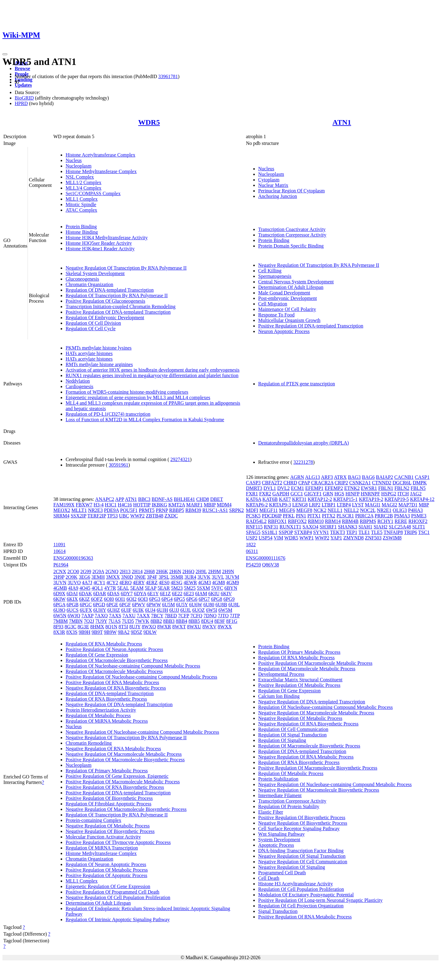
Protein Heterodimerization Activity (101, 710)
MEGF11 (269, 510)
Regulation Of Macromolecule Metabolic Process (114, 671)
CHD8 (203, 499)
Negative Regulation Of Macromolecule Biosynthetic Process (126, 809)
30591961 (119, 465)
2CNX (60, 571)
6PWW (154, 605)
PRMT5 (147, 510)
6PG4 (167, 599)
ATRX (340, 477)
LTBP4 (344, 505)
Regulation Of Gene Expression (97, 655)
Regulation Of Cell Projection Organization (301, 906)
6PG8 (217, 599)
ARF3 (327, 477)
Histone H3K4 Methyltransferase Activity (107, 238)
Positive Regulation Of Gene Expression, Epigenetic (117, 776)
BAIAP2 (385, 477)
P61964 (61, 565)
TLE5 (377, 532)
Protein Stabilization (278, 779)
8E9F (220, 621)
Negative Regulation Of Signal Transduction (302, 856)
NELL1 (335, 510)
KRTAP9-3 (280, 505)
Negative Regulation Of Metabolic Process (108, 826)
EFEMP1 (315, 488)
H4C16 (125, 505)
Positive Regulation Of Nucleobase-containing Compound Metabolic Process (141, 677)
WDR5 (149, 122)
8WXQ (149, 627)
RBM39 (193, 510)
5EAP (151, 588)
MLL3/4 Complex (83, 188)
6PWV (139, 605)
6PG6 (192, 599)
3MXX (113, 577)
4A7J (87, 583)
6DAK (86, 594)
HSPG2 (389, 494)
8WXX (225, 627)
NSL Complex (80, 177)
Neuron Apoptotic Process (284, 331)
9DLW (150, 632)
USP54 (265, 538)
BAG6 (368, 477)
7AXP (87, 616)
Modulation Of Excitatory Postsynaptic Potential (306, 895)
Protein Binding (81, 227)
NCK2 (320, 510)
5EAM (137, 588)
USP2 (252, 538)
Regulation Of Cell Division (93, 323)
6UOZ (199, 610)
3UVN (60, 583)
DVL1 (270, 488)
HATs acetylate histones (89, 353)
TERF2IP (97, 516)
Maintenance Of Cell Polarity (287, 309)
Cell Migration (273, 304)
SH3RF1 (328, 527)
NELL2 (351, 510)
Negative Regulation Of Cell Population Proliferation (118, 897)
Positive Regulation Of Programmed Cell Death (112, 892)
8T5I (123, 627)
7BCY (157, 616)
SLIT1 (419, 527)
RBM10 (316, 521)
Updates (23, 85)
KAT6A (254, 499)
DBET (217, 499)
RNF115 (254, 527)
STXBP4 (303, 532)
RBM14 (333, 521)
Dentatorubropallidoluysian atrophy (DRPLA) (303, 443)
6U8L (234, 605)
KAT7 (285, 499)
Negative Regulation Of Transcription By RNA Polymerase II (126, 268)
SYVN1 (321, 532)
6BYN (231, 588)
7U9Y (102, 621)
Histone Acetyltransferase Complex (100, 155)
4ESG (176, 583)
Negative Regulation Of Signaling (292, 867)
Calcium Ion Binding (279, 696)
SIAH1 (366, 527)
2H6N (175, 571)
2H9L (201, 571)
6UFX (86, 610)
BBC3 (144, 499)
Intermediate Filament (280, 795)
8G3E (83, 627)
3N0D (127, 577)
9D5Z (136, 632)
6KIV (226, 594)
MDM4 (224, 505)
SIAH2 (381, 527)
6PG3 (155, 599)
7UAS (115, 621)
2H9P (59, 577)
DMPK (420, 483)
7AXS (115, 616)
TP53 (113, 516)
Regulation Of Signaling (282, 740)
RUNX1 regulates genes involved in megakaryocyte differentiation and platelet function (152, 375)
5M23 (177, 588)
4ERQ (126, 583)
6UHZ (114, 610)
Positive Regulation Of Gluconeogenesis (105, 301)
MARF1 (194, 505)
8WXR (164, 627)
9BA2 (124, 632)
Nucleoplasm (78, 166)
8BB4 (181, 621)
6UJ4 (150, 610)
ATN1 (342, 122)
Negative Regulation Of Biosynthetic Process (110, 831)
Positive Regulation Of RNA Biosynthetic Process (115, 787)
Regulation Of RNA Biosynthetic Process (106, 699)
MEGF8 (304, 510)
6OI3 (143, 599)
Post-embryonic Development (288, 298)
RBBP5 (177, 510)
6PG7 (204, 599)
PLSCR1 (345, 516)
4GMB (60, 588)
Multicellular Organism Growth (289, 320)
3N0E (140, 577)
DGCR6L (402, 483)
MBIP (210, 505)
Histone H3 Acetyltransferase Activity (296, 884)
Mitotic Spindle (81, 204)
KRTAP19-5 (397, 499)
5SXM (204, 588)
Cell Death (269, 878)
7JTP (235, 616)
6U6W (196, 605)
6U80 (209, 605)
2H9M (214, 571)
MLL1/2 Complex (83, 182)
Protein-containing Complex (93, 820)
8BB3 (169, 621)
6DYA (140, 594)
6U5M (168, 605)
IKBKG (159, 505)
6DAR (100, 594)
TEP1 (352, 532)
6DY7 (127, 594)
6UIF (126, 610)
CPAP (304, 483)
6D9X (59, 594)
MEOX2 (62, 510)
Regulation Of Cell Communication (293, 729)
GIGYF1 (313, 494)
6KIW (59, 599)
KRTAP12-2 (320, 499)
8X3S (72, 632)
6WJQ (74, 616)
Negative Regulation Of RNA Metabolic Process (113, 749)
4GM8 (219, 583)
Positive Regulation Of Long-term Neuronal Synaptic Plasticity (320, 900)
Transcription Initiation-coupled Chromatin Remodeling (121, 306)
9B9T (97, 632)
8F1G (232, 621)
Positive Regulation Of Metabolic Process (107, 870)
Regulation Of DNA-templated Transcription (110, 290)
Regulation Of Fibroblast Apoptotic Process (108, 804)
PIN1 (301, 516)
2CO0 (73, 571)
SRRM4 (61, 516)
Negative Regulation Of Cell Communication (303, 862)
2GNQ (112, 571)
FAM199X (64, 505)
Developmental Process (281, 674)
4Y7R (110, 588)
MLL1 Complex (81, 199)
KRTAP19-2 (371, 499)
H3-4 (98, 505)
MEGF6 (287, 510)
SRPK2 (236, 510)
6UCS (72, 610)
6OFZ (97, 599)
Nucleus (73, 160)
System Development (279, 840)
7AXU (129, 616)
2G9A (98, 571)
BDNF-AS (162, 499)
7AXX (143, 616)
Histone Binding (82, 232)
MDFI (252, 510)
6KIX (72, 599)
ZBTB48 (155, 516)
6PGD (99, 605)
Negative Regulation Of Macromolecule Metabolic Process (124, 754)
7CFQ (196, 616)
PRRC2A (364, 516)
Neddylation (78, 381)
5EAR (164, 588)
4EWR (190, 583)
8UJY (135, 627)
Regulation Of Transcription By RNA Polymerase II (117, 295)
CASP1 (422, 477)
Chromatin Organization (89, 284)
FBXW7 (84, 505)
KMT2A (177, 505)
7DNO (210, 616)
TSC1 (424, 532)
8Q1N (111, 627)
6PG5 (179, 599)
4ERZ (152, 583)
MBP (424, 505)
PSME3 (419, 516)
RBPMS (368, 521)
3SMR (177, 577)
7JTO (223, 616)
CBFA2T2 (272, 483)
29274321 (180, 459)
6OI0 (109, 599)
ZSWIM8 (392, 538)
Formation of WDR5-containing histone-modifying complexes (127, 392)
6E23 (189, 594)
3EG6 (84, 577)
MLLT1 (79, 510)
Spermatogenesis (275, 276)
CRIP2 (341, 483)
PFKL (289, 516)
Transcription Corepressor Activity (292, 235)
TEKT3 (338, 532)
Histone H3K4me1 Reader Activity (100, 249)
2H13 (125, 571)
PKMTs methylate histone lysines (98, 348)
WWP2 (137, 516)
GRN (328, 494)
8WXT (179, 627)
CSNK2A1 (360, 483)
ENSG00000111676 (266, 558)
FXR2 (265, 494)
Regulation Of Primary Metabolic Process (107, 771)
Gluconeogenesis (82, 279)
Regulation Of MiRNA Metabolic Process (107, 721)
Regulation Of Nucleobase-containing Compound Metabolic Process (133, 666)
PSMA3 (402, 516)
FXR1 (252, 494)
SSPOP (286, 532)
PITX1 (314, 516)
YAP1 (336, 538)
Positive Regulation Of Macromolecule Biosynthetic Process (125, 760)
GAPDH (281, 494)
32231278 (303, 462)
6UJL (186, 610)
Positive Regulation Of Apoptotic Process (106, 875)
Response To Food (276, 315)
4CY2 (112, 583)
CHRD (290, 483)
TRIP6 (411, 532)
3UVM (232, 577)
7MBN (76, 621)
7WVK (142, 621)
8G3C (70, 627)
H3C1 (111, 505)
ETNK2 (352, 488)
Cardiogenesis (79, 386)
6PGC (86, 605)
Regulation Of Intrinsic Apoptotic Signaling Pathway (118, 919)
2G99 (86, 571)
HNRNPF (370, 494)
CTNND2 (382, 483)
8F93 (58, 627)
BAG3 (354, 477)
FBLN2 (402, 488)
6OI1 (120, 599)
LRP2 (315, 505)
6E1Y (153, 594)
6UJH (162, 610)
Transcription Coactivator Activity (292, 229)
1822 (251, 545)
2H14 (137, 571)
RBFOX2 (297, 521)
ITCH (403, 494)
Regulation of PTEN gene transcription (297, 384)
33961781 (168, 76)
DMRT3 (254, 488)
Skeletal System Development (95, 273)
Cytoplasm (269, 180)
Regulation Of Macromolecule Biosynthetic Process (117, 660)
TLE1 (364, 532)
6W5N (60, 616)
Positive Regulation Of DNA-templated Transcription (118, 312)
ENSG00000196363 (73, 558)
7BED (171, 616)
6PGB (72, 605)
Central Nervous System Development (296, 282)
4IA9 (73, 588)
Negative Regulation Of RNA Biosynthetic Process (116, 688)
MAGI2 (389, 505)
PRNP (162, 510)
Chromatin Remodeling (89, 743)
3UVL (218, 577)
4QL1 (97, 588)
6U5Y (182, 605)
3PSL (164, 577)
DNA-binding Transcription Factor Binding (301, 851)
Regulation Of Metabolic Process (98, 715)
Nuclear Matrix (273, 185)
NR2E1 (384, 510)
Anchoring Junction (278, 196)
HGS (339, 494)
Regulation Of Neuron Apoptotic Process (106, 864)
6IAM (201, 594)
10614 (59, 551)
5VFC (217, 588)
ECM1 (298, 488)
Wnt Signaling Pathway (281, 834)
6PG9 (229, 599)
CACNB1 (404, 477)
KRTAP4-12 (422, 499)
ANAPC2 (105, 499)
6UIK (138, 610)
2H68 (149, 571)
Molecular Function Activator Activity (103, 837)
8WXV (209, 627)
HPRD (21, 103)
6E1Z (165, 594)
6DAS (113, 594)
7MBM (60, 621)
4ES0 (164, 583)
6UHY (100, 610)
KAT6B (270, 499)
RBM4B (350, 521)
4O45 (85, 588)
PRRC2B (384, 516)
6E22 (177, 594)
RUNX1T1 (290, 527)
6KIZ (84, 599)
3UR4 (190, 577)
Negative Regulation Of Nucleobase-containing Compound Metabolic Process (142, 732)
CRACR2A (322, 483)
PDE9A (111, 510)
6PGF (125, 605)
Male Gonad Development (284, 293)
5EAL (123, 588)
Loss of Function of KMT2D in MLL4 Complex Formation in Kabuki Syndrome (145, 420)
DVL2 (283, 488)
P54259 (253, 565)
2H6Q (188, 571)
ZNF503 (373, 538)
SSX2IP (79, 516)
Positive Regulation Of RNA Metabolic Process (112, 682)
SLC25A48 (400, 527)
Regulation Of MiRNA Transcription (102, 848)
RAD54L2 (256, 521)
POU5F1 (129, 510)
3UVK (204, 577)
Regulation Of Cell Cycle (90, 329)
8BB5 (194, 621)
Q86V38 (271, 565)
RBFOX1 (277, 521)
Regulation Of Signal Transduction (292, 735)
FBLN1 (386, 488)
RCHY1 (385, 521)
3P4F (152, 577)
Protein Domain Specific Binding (291, 246)
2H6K (162, 571)
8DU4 (207, 621)
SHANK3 (347, 527)
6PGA (59, 605)
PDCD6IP (272, 516)
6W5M (225, 610)
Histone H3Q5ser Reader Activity (99, 243)
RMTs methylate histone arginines (99, 364)
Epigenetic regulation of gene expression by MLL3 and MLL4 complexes (138, 397)
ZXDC (171, 516)
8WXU (194, 627)
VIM (279, 538)
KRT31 (299, 499)
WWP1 (306, 538)
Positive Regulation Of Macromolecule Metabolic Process (123, 782)
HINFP (352, 494)
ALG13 (313, 477)
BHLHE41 (184, 499)
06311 (252, 551)
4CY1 (99, 583)
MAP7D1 (408, 505)
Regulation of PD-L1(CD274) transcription (108, 414)
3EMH (98, 577)
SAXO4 (311, 527)
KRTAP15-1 (345, 499)
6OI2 (132, 599)
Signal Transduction (278, 911)
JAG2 (416, 494)
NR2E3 (95, 510)
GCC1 (297, 494)
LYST (358, 505)
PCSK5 (253, 516)
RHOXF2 (418, 521)
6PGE (112, 605)
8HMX (97, 627)
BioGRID (24, 98)
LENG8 (300, 505)
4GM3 (205, 583)
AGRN (297, 477)
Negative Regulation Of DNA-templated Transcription (119, 704)
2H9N (228, 571)
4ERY (139, 583)
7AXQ (101, 616)
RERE (401, 521)
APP (120, 499)
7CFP (184, 616)
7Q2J (89, 621)
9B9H (85, 632)
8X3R (59, 632)
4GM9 (233, 583)
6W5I (212, 610)
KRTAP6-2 (257, 505)
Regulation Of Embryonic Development (105, 318)
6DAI (72, 594)
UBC (124, 516)
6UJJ (174, 610)
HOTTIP (142, 505)
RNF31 (271, 527)
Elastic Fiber (271, 812)
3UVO (74, 583)
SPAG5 (253, 532)
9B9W (110, 632)
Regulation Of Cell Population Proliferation (301, 889)
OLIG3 (400, 510)
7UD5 (128, 621)
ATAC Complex (81, 210)
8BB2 (156, 621)
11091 (59, 545)
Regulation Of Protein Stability (289, 806)
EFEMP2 (334, 488)
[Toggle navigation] (5, 54)
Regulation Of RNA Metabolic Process (104, 644)
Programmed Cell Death (282, 873)
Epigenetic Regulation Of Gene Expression (108, 886)
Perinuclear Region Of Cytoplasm (291, 191)
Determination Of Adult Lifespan (291, 287)
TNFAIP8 (393, 532)
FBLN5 (418, 488)
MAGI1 (373, 505)
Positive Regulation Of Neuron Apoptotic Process (114, 649)
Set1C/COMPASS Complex (93, 193)
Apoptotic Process (276, 845)
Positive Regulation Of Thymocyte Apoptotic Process (118, 842)
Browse (22, 68)
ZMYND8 (354, 538)
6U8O (59, 610)
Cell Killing (270, 271)
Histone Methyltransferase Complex (101, 171)
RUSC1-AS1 (215, 510)
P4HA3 (416, 510)
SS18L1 (270, 532)
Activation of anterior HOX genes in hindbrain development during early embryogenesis (153, 370)
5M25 (190, 588)
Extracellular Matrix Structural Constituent (300, 680)
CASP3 (253, 483)
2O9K (72, 577)
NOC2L (368, 510)
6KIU (214, 594)
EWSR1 (369, 488)
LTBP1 (329, 505)
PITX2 (329, 516)
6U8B (221, 605)
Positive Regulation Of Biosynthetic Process (109, 798)
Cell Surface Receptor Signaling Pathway (299, 829)
